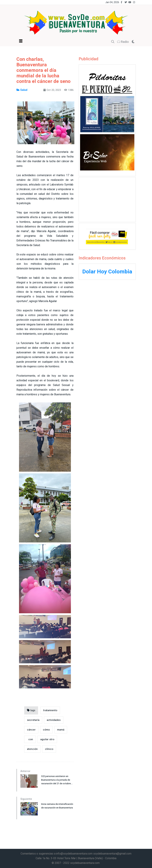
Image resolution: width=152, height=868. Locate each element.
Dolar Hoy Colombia (107, 272)
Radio (123, 42)
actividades (54, 720)
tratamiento (50, 710)
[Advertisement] (107, 199)
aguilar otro (47, 739)
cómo (46, 730)
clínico (49, 749)
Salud (22, 90)
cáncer (31, 730)
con (30, 739)
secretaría (33, 720)
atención (32, 749)
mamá (61, 730)
